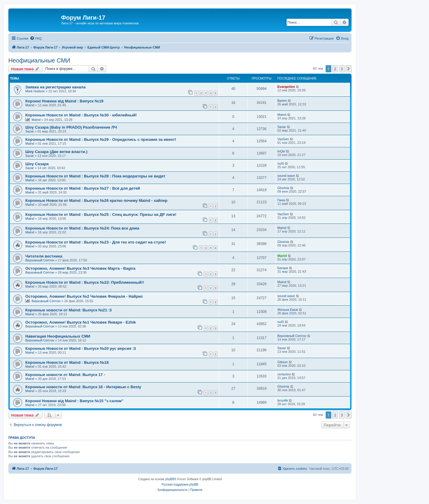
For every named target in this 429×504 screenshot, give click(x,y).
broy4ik (283, 400)
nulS (281, 163)
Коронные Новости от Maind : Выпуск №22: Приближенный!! (85, 282)
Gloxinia (283, 188)
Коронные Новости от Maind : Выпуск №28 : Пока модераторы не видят (95, 176)
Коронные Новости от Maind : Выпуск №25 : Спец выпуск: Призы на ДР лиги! (101, 214)
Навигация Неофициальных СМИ (58, 336)
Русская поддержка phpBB (180, 485)
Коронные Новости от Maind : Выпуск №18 (67, 362)
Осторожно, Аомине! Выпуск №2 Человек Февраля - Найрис (84, 296)
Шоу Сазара (37, 164)
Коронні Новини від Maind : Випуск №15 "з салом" (74, 401)
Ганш (281, 200)
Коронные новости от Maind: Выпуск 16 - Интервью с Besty (83, 387)
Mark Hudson (35, 91)
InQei (281, 151)
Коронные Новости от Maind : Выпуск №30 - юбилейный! (81, 115)
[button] (349, 69)
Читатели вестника (44, 256)
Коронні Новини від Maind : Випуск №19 (64, 101)
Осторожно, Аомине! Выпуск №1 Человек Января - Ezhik (81, 322)
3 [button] (342, 69)
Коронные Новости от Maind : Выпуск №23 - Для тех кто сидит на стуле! (96, 242)
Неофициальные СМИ (39, 60)
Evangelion (286, 87)
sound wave (286, 176)
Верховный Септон (40, 260)
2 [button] (335, 69)
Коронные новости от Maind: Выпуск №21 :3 (69, 310)
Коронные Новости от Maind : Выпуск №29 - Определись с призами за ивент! (101, 139)
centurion (284, 374)
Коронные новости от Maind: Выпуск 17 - (65, 375)
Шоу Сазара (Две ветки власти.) (56, 152)
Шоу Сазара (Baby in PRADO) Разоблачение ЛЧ (71, 127)
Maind (30, 105)
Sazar (30, 131)
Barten (282, 101)
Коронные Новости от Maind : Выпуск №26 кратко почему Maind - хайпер (96, 200)
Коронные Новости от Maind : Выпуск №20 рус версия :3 (81, 348)
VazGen (283, 139)
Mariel (282, 256)
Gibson (283, 362)
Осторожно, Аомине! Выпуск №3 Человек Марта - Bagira (80, 268)
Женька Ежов (288, 310)
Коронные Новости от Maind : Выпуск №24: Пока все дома (82, 228)
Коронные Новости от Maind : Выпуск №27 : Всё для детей (83, 188)
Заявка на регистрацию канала (55, 87)
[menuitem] (36, 38)
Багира (283, 268)
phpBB (170, 479)
